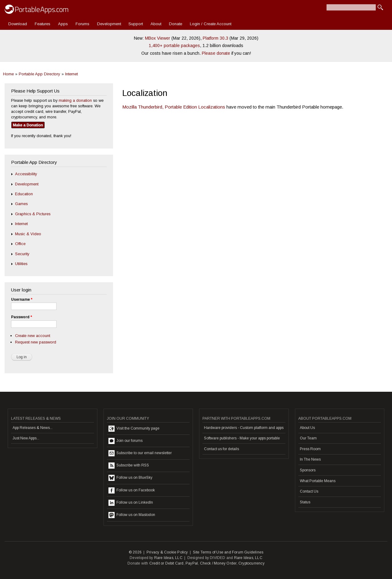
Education (24, 194)
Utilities (21, 264)
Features (43, 24)
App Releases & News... (33, 428)
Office (20, 244)
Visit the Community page (134, 429)
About (156, 24)
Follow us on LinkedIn (131, 503)
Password (22, 317)
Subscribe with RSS (129, 466)
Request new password (36, 342)
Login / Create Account (211, 24)
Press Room (310, 449)
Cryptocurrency (251, 563)
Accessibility (26, 174)
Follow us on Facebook (132, 490)
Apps (63, 24)
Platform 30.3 (216, 38)
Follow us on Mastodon (132, 515)
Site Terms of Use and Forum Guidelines (228, 552)
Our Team (308, 438)
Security (22, 254)
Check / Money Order (218, 563)
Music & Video (28, 234)
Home (8, 74)
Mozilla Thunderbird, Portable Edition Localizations (174, 107)
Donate (176, 24)
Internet (71, 74)
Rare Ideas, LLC (168, 558)
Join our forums (125, 441)
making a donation (75, 100)
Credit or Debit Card (167, 563)
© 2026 (135, 552)
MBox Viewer (158, 38)
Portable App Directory (39, 74)
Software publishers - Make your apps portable (242, 438)
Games (21, 204)
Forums (82, 24)
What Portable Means (318, 481)
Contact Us (309, 491)
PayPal (192, 563)
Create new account (33, 336)
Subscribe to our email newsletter (140, 453)
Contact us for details (221, 449)
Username (22, 299)
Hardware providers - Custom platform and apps (244, 428)
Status (305, 502)
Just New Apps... (26, 438)
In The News (310, 459)
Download (18, 24)
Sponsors (308, 470)
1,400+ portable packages (174, 46)
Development (109, 24)
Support (136, 24)
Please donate (216, 53)
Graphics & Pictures (33, 214)
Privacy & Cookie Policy (167, 552)
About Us (307, 428)
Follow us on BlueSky (130, 478)
